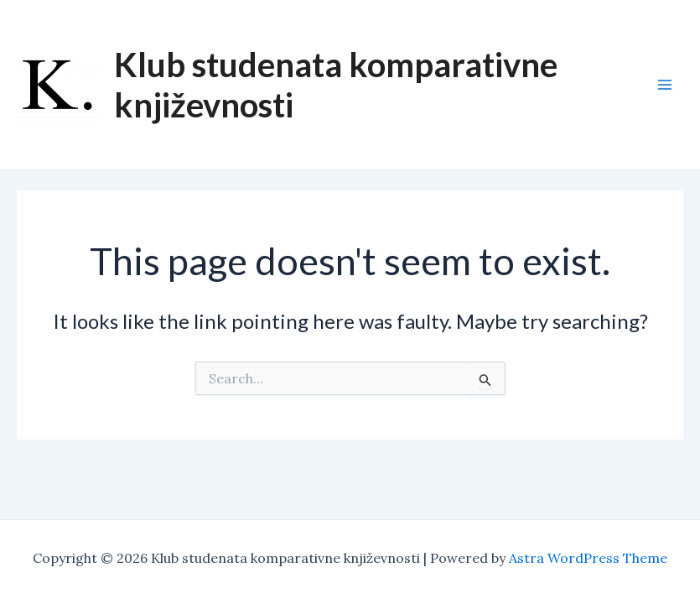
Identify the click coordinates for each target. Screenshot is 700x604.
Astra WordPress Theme (588, 558)
